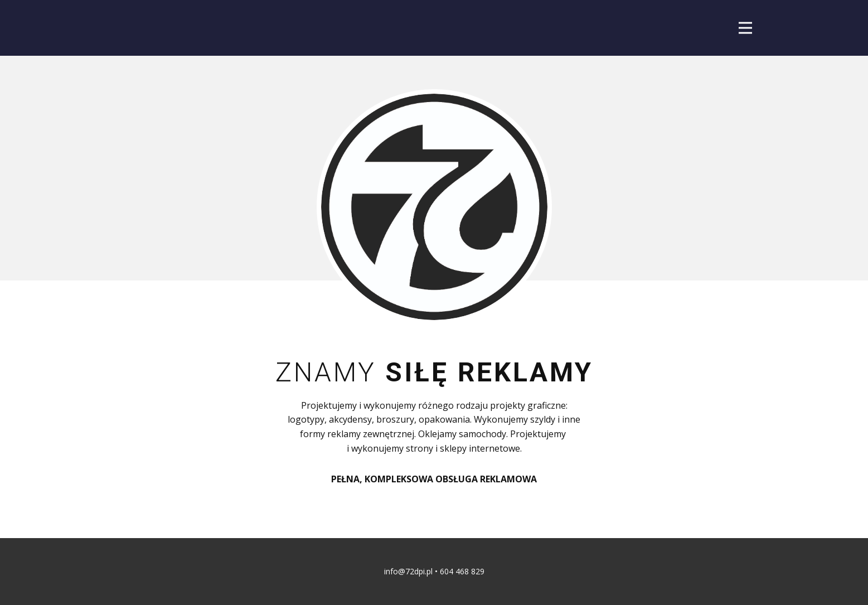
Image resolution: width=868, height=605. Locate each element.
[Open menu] (745, 28)
